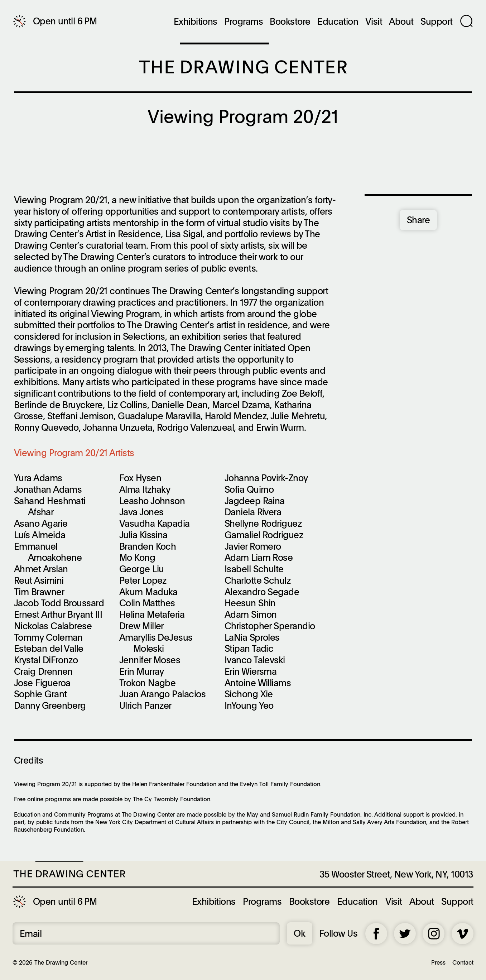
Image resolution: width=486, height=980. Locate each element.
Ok (299, 933)
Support (436, 21)
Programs (244, 21)
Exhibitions (196, 21)
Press (438, 962)
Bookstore (290, 21)
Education (338, 21)
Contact (463, 962)
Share (418, 220)
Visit (374, 21)
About (401, 21)
